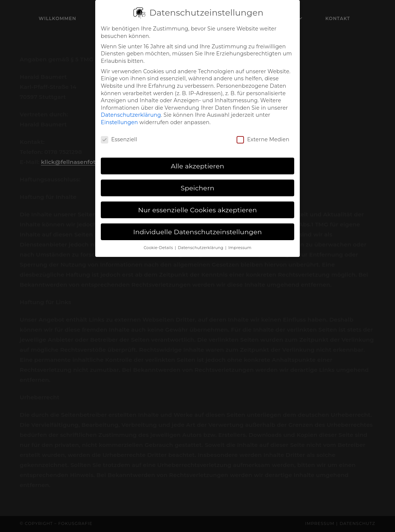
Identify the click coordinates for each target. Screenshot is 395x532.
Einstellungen (119, 118)
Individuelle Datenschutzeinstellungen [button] (197, 227)
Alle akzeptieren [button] (197, 162)
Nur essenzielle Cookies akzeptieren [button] (197, 205)
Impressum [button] (240, 243)
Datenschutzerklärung (131, 111)
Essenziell (119, 135)
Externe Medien (263, 135)
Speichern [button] (198, 183)
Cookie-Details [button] (159, 243)
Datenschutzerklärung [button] (201, 243)
